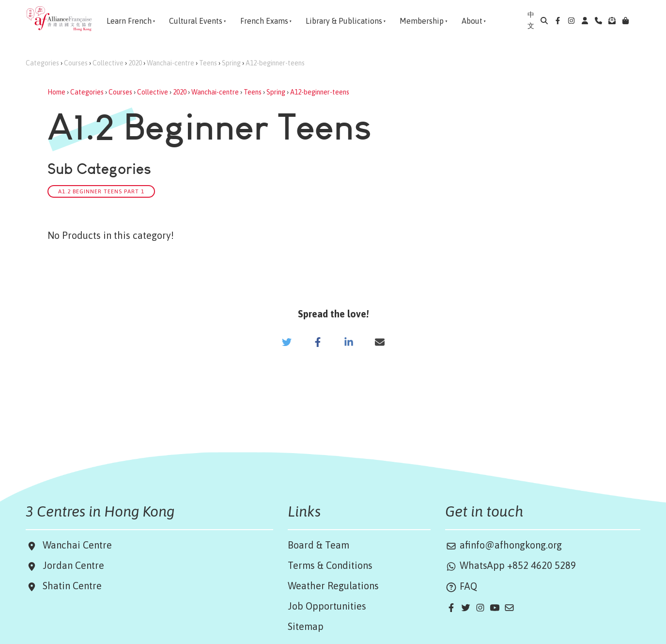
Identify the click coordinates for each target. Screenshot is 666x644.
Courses (76, 63)
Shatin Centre (70, 586)
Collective (108, 63)
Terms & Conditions (330, 565)
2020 (135, 63)
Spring (231, 63)
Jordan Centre (71, 565)
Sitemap (306, 626)
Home (56, 92)
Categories (42, 63)
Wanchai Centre (78, 545)
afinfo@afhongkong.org (503, 545)
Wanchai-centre (170, 63)
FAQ (461, 586)
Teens (208, 63)
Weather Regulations (333, 586)
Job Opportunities (327, 606)
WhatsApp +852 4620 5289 (511, 565)
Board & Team (318, 545)
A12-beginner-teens (275, 63)
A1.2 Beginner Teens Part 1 (101, 191)
